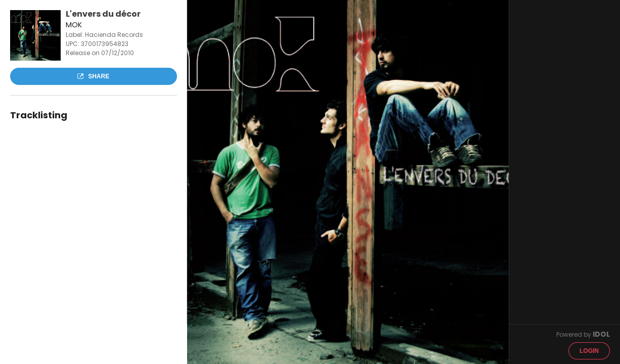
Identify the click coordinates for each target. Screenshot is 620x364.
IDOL (601, 334)
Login (589, 351)
